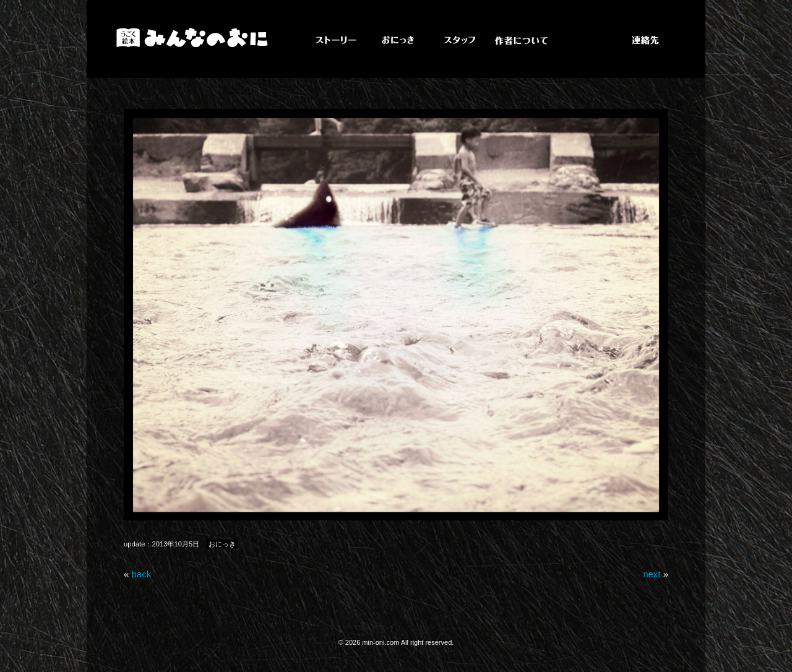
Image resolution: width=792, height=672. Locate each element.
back (142, 574)
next (652, 574)
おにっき (222, 544)
